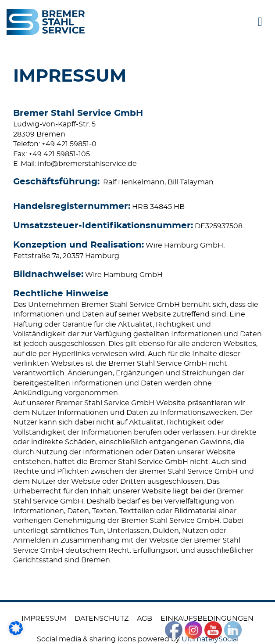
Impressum (44, 619)
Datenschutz (102, 619)
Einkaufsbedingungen (207, 619)
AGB (145, 619)
